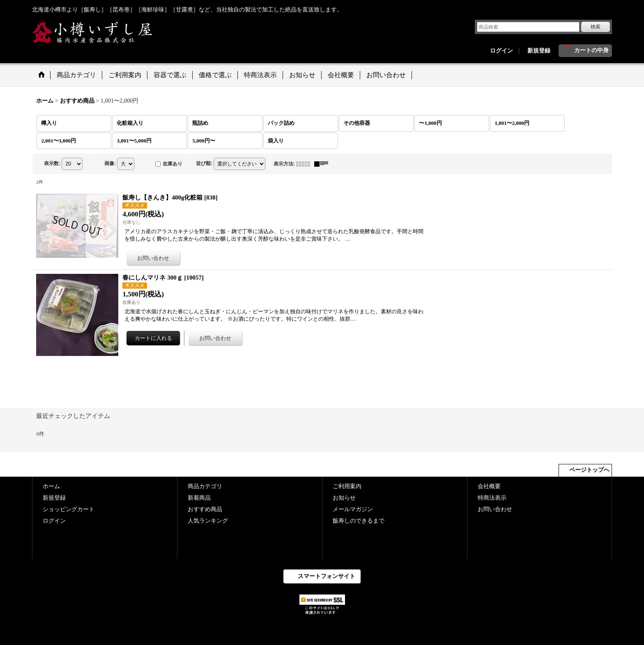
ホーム (51, 486)
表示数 (52, 163)
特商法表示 (492, 498)
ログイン (501, 51)
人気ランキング (208, 521)
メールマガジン (353, 509)
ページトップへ (589, 470)
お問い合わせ (495, 509)
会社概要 (489, 486)
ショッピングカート (69, 509)
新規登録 (539, 51)
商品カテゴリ (205, 486)
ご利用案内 (347, 486)
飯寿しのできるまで (359, 521)
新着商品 (199, 498)
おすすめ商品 (205, 509)
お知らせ (344, 498)
